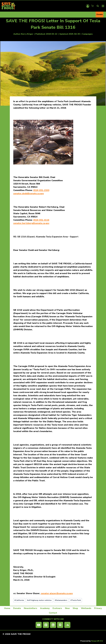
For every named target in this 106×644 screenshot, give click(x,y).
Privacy (98, 608)
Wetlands (86, 608)
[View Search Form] (98, 6)
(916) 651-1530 (41, 190)
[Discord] (60, 625)
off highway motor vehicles (39, 600)
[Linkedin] (53, 625)
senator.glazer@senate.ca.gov (57, 593)
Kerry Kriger (27, 34)
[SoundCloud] (67, 625)
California (19, 600)
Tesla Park (76, 600)
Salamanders (61, 600)
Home (7, 608)
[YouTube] (39, 625)
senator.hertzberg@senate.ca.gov (31, 223)
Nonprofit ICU (97, 641)
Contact (53, 613)
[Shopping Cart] (93, 6)
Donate (100, 14)
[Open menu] (103, 6)
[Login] (88, 6)
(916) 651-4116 (41, 220)
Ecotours (57, 608)
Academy (45, 608)
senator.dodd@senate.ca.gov (29, 193)
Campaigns (87, 34)
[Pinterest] (46, 625)
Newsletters (31, 608)
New (67, 608)
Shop (75, 608)
